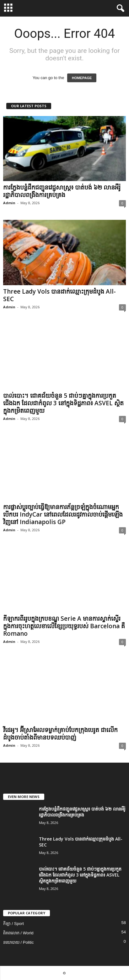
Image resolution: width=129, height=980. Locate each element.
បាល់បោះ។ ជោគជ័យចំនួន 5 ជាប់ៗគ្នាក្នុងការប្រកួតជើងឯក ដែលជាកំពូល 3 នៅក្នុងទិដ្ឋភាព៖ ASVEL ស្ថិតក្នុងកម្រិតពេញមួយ (63, 403)
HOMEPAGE (82, 78)
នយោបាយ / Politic (19, 942)
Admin (9, 203)
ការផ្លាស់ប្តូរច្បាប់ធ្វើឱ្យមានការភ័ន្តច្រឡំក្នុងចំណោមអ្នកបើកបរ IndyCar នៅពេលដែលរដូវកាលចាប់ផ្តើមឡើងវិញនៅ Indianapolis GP (63, 514)
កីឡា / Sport (13, 924)
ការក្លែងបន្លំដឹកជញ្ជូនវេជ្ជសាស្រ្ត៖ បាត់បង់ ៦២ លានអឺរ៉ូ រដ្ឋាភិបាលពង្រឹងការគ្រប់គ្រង (62, 191)
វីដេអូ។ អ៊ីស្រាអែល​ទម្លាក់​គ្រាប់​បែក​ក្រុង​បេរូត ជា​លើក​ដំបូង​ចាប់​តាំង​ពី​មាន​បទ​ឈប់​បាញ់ (60, 734)
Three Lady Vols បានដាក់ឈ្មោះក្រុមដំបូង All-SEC (59, 295)
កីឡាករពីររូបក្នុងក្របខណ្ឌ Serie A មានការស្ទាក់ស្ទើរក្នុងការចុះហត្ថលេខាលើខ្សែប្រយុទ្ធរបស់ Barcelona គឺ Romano (64, 626)
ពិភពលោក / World (18, 933)
